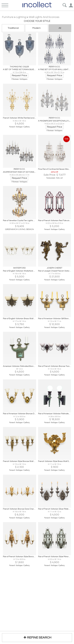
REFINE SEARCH (37, 637)
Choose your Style (37, 21)
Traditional (13, 28)
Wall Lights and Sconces (44, 17)
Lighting (21, 17)
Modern (37, 28)
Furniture (8, 17)
